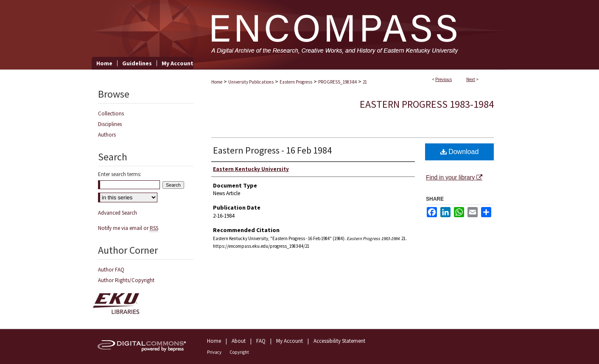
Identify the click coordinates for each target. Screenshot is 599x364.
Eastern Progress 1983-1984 (427, 104)
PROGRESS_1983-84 (337, 82)
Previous (444, 79)
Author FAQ (111, 270)
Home (217, 82)
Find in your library (454, 177)
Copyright (239, 352)
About (239, 341)
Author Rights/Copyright (126, 280)
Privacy (214, 352)
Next (471, 79)
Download (460, 152)
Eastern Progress (296, 82)
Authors (107, 135)
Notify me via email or (128, 228)
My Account (290, 341)
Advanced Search (118, 213)
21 (365, 82)
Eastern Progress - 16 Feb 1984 (272, 150)
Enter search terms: (120, 174)
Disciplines (110, 124)
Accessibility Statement (339, 341)
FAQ (261, 341)
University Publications (251, 82)
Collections (111, 113)
